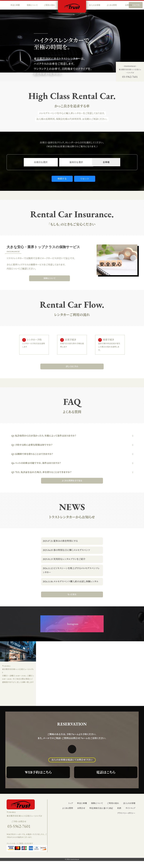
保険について (49, 278)
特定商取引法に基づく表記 (101, 808)
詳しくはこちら (72, 366)
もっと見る (72, 594)
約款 (119, 808)
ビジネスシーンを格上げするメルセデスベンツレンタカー (71, 570)
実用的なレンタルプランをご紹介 (64, 559)
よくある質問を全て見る (72, 481)
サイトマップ (130, 808)
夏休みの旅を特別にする (60, 541)
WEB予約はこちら (38, 772)
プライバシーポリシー (126, 813)
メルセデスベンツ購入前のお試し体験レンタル (71, 582)
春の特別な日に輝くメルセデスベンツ (66, 550)
